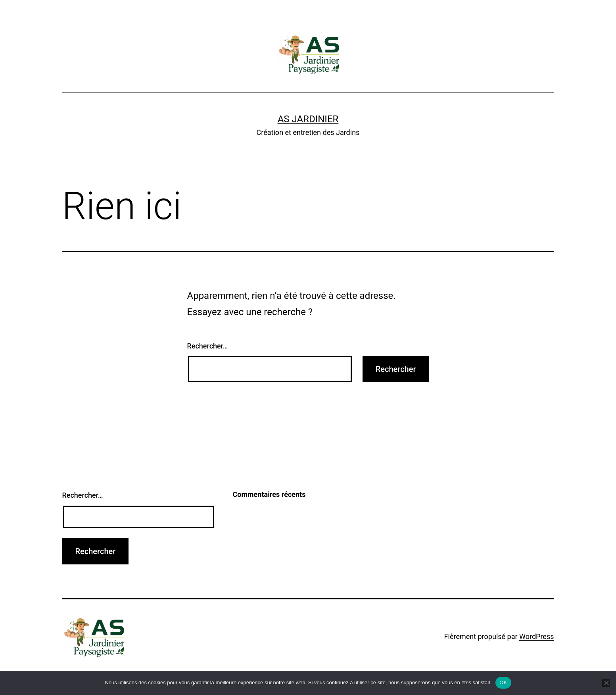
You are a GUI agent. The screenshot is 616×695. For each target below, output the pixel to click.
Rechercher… (208, 346)
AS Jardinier (308, 119)
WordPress (536, 636)
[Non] (606, 683)
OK (503, 682)
